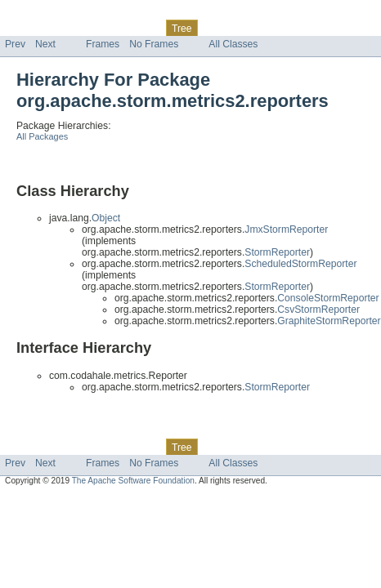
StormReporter (277, 252)
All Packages (42, 136)
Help (312, 28)
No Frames (154, 44)
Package (76, 28)
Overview (26, 28)
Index (280, 28)
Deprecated (233, 28)
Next (45, 44)
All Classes (233, 44)
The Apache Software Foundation (133, 481)
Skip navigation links (45, 14)
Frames (103, 44)
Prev (15, 44)
